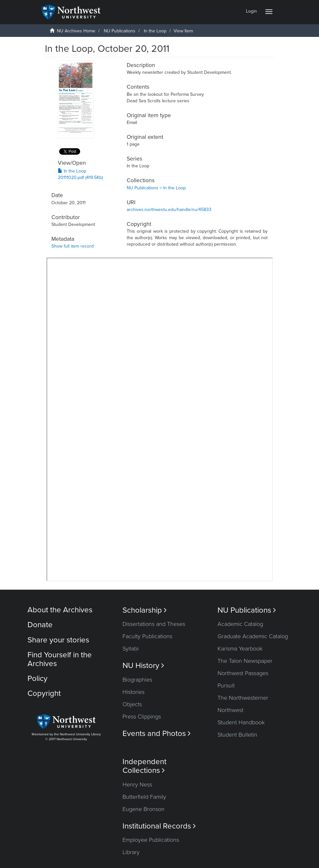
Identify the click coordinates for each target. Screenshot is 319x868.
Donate (40, 625)
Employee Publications (151, 840)
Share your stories (58, 640)
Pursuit (226, 685)
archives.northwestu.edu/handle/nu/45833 (169, 210)
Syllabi (131, 649)
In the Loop (155, 31)
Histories (133, 692)
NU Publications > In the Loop (156, 188)
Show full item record (73, 246)
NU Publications (120, 31)
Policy (37, 679)
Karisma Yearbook (240, 649)
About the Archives (60, 610)
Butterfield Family (144, 797)
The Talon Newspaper (245, 661)
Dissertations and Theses (154, 624)
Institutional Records (159, 826)
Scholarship (145, 610)
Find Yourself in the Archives (60, 659)
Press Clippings (142, 717)
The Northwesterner (243, 698)
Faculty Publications (147, 636)
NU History (143, 666)
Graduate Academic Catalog (253, 636)
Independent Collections (144, 766)
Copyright (44, 693)
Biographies (137, 680)
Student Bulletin (237, 735)
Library (131, 852)
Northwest (230, 710)
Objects (132, 704)
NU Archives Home (76, 31)
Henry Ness (137, 785)
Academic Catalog (240, 624)
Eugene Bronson (144, 809)
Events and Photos (157, 734)
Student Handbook (241, 722)
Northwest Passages (243, 673)
